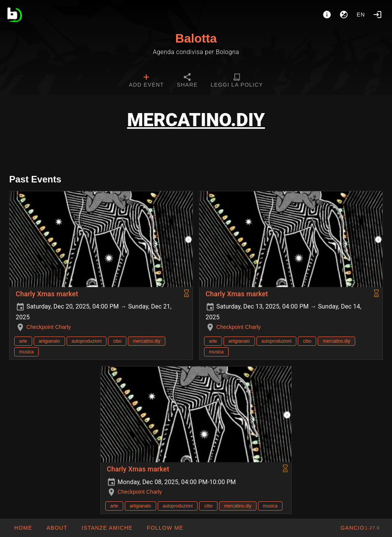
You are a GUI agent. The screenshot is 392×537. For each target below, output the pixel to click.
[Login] (377, 15)
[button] (107, 528)
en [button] (361, 15)
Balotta (196, 38)
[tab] (146, 81)
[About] (327, 15)
